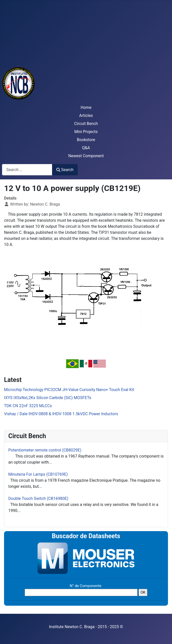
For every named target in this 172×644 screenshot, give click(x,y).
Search (65, 170)
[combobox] (27, 170)
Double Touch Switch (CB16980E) (38, 498)
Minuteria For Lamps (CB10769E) (38, 474)
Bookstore (86, 140)
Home (86, 107)
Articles (86, 116)
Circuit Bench (86, 124)
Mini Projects (86, 132)
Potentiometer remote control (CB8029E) (45, 450)
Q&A (86, 148)
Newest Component (86, 156)
